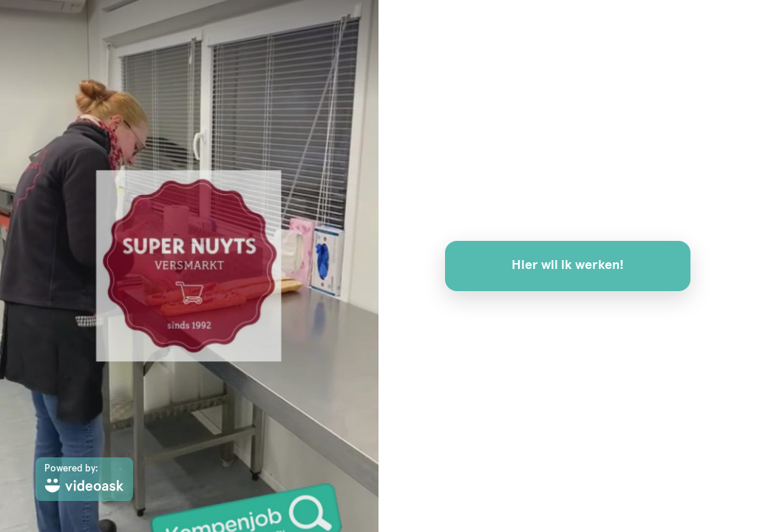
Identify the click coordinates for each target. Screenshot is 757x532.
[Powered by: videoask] (84, 479)
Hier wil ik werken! (568, 265)
